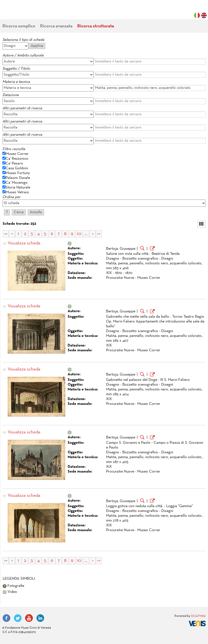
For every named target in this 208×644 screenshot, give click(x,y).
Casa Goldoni (17, 168)
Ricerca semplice (19, 26)
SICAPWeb (198, 616)
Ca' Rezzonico (17, 159)
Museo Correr (17, 154)
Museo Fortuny (18, 173)
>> (99, 234)
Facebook (6, 618)
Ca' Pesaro (14, 164)
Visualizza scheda (24, 243)
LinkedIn (40, 618)
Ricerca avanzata (56, 26)
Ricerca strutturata (96, 26)
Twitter (18, 618)
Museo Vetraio (17, 192)
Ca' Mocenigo (17, 183)
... (86, 234)
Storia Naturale (18, 188)
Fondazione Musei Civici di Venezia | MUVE (22, 12)
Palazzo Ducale (18, 178)
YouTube (29, 618)
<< (6, 234)
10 (79, 234)
